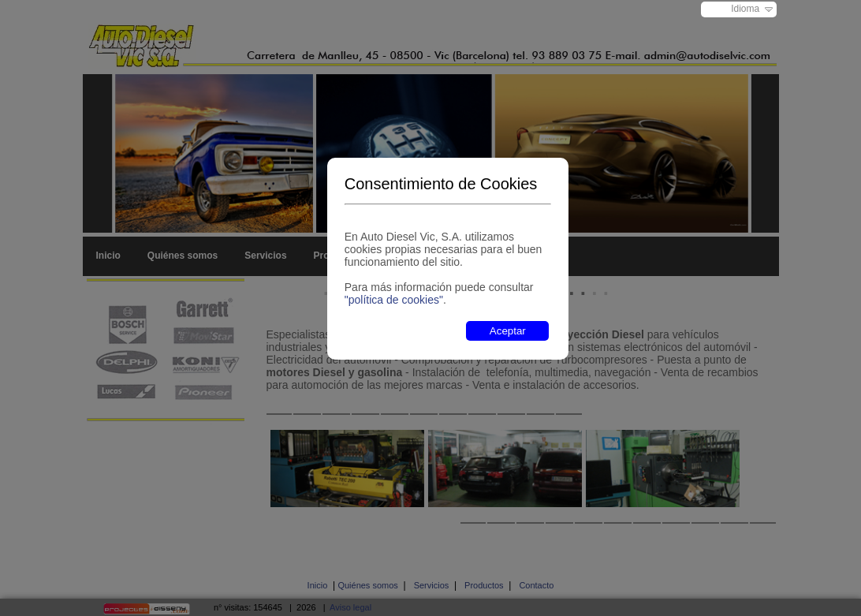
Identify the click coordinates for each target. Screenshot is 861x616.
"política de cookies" (394, 300)
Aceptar (508, 331)
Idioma (745, 9)
